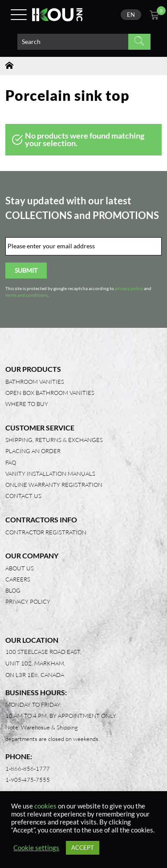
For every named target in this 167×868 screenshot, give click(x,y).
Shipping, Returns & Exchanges (54, 440)
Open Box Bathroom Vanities (50, 393)
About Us (20, 568)
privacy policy (129, 289)
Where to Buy (27, 404)
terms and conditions (26, 295)
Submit (26, 270)
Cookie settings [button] (36, 848)
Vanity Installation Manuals (50, 474)
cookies (45, 806)
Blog (13, 590)
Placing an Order (33, 451)
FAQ (11, 462)
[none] (131, 15)
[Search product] (73, 42)
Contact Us (23, 496)
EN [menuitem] (131, 15)
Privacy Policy (28, 601)
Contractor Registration (46, 532)
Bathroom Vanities (35, 382)
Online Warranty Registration (54, 485)
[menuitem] (131, 15)
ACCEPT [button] (83, 848)
